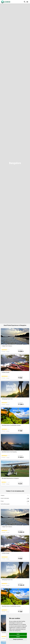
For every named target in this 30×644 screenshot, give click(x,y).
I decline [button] (18, 637)
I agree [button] (18, 634)
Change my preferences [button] (18, 639)
